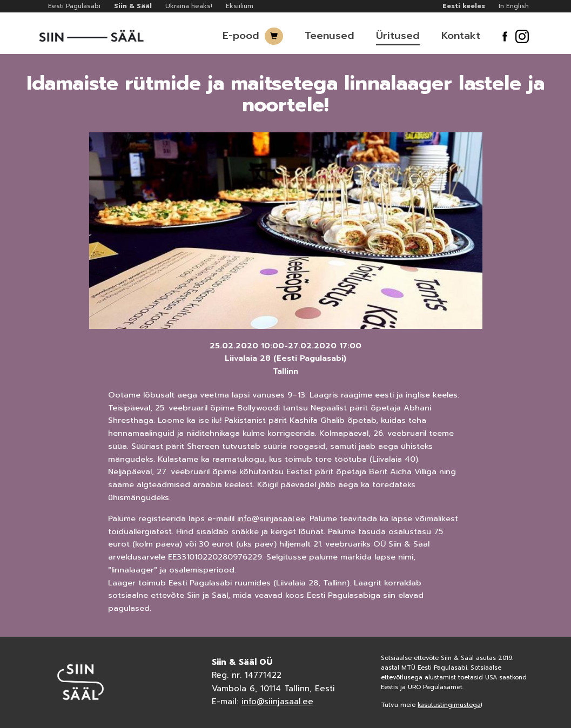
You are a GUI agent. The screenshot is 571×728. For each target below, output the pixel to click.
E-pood (241, 36)
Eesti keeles (464, 6)
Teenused (330, 36)
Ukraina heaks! (189, 6)
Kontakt (461, 36)
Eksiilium (240, 6)
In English (514, 6)
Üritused (398, 36)
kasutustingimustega (449, 705)
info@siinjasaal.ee (271, 518)
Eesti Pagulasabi (74, 6)
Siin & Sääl (133, 6)
